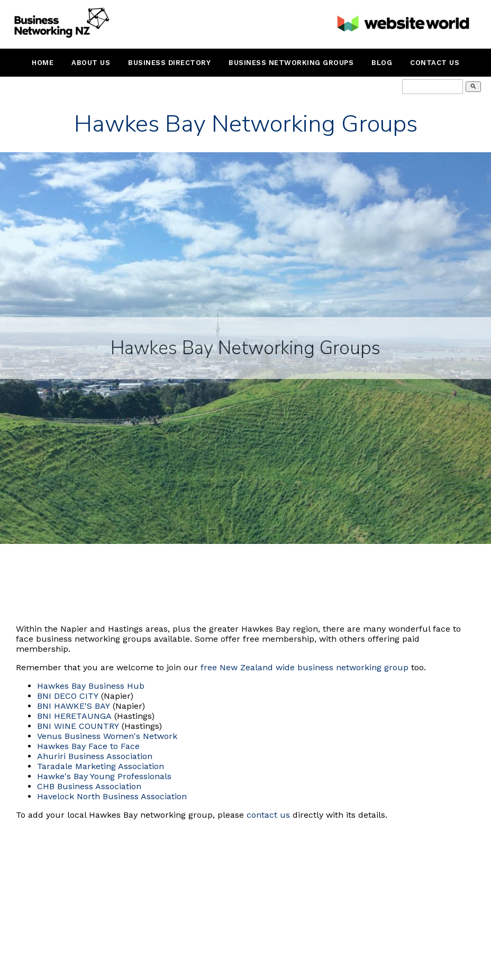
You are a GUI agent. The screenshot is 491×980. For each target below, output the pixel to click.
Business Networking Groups (291, 63)
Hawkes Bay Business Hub (91, 686)
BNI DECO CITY (68, 696)
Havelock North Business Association (112, 796)
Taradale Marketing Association (101, 766)
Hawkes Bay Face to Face (88, 746)
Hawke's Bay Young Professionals (104, 776)
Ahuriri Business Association (95, 756)
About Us (91, 63)
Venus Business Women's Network (107, 736)
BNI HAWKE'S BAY (74, 706)
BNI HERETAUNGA (74, 716)
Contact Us (435, 63)
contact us (268, 815)
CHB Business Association (89, 786)
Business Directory (169, 63)
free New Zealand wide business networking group (304, 667)
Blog (382, 63)
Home (43, 63)
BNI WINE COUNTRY (78, 726)
